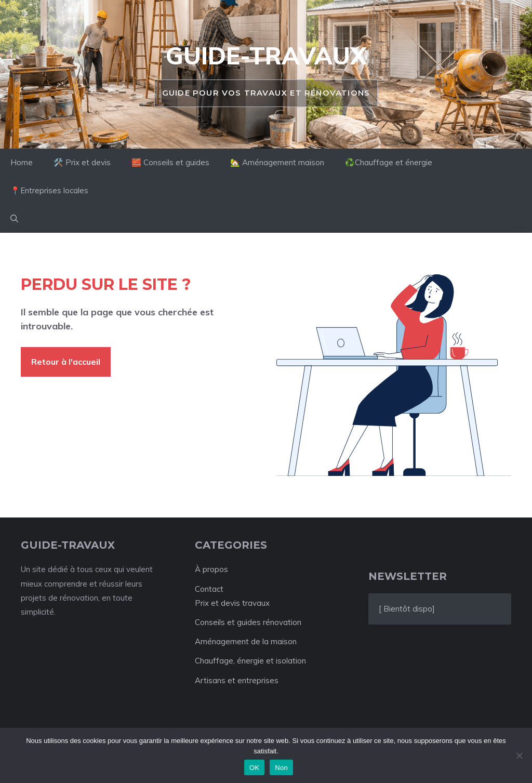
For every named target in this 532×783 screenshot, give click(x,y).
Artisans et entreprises (237, 680)
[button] (14, 219)
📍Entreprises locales (49, 190)
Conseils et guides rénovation (248, 622)
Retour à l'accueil (66, 362)
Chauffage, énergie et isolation (250, 661)
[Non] (519, 755)
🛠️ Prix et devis (82, 162)
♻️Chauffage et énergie (389, 162)
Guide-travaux (266, 56)
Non (281, 768)
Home (22, 162)
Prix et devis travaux (232, 603)
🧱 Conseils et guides (170, 162)
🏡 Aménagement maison (277, 162)
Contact (209, 589)
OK (254, 768)
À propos (211, 569)
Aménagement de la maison (246, 641)
